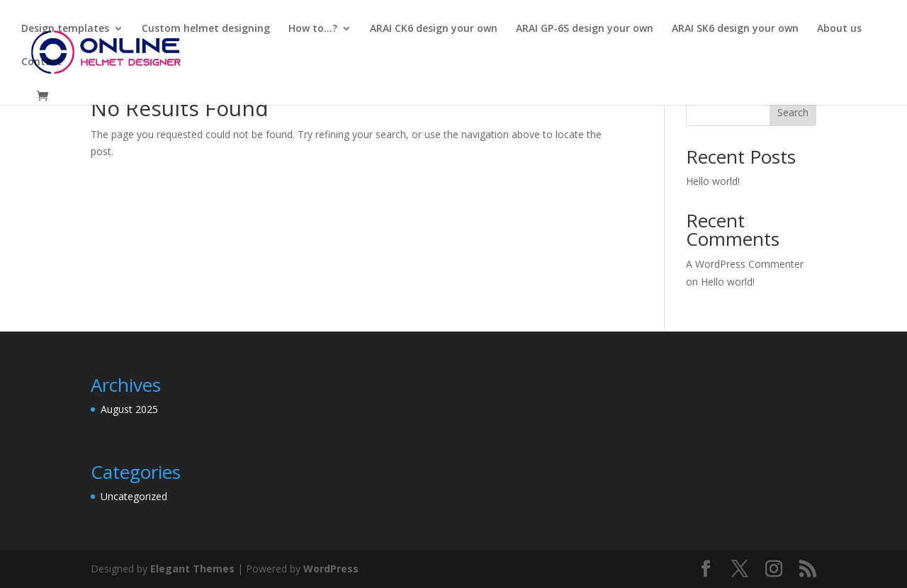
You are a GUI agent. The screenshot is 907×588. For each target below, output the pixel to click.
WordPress (331, 569)
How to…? (313, 29)
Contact (41, 62)
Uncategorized (134, 496)
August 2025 (129, 409)
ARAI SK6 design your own (735, 29)
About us (839, 29)
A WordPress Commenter (745, 264)
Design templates (65, 29)
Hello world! (713, 181)
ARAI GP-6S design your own (585, 29)
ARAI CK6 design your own (434, 29)
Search (793, 112)
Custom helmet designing (206, 29)
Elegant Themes (192, 569)
